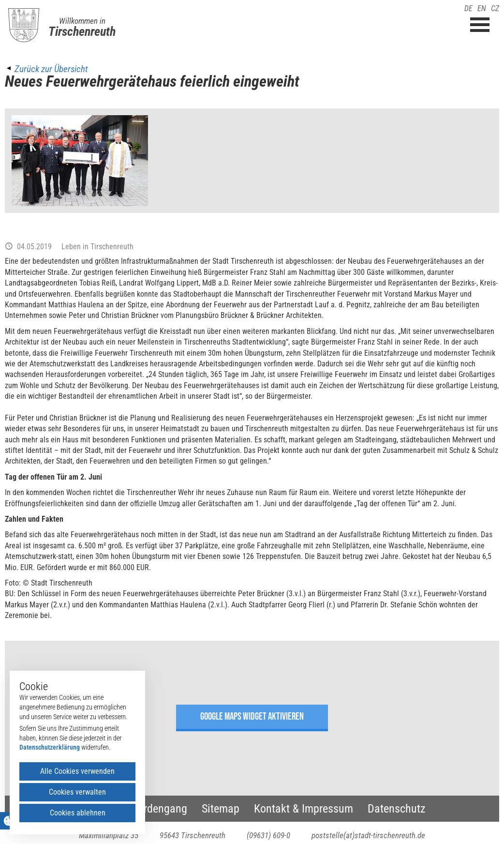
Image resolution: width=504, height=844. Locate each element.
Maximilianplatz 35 (109, 835)
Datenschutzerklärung (50, 747)
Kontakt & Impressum (304, 809)
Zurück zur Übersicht (51, 69)
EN (482, 8)
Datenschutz (397, 809)
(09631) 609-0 (268, 835)
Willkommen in (82, 21)
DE (468, 8)
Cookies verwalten (77, 792)
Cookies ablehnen (78, 813)
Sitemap (221, 809)
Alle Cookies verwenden (77, 771)
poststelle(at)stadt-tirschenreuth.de (368, 835)
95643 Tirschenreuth (193, 835)
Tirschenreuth (82, 31)
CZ (495, 8)
